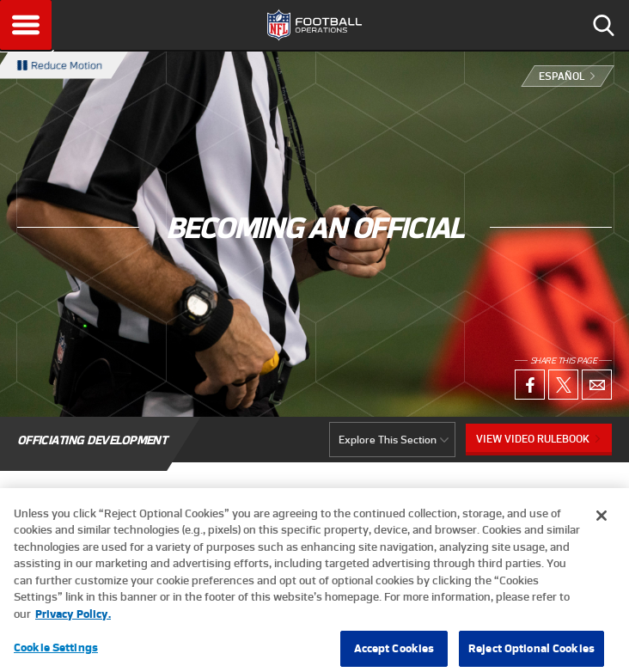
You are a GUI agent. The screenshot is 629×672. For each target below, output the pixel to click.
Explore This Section (388, 440)
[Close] (602, 522)
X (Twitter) (563, 385)
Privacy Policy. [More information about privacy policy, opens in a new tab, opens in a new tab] (73, 620)
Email (597, 385)
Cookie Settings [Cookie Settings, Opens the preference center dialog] (56, 654)
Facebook (530, 385)
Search (603, 25)
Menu (26, 25)
